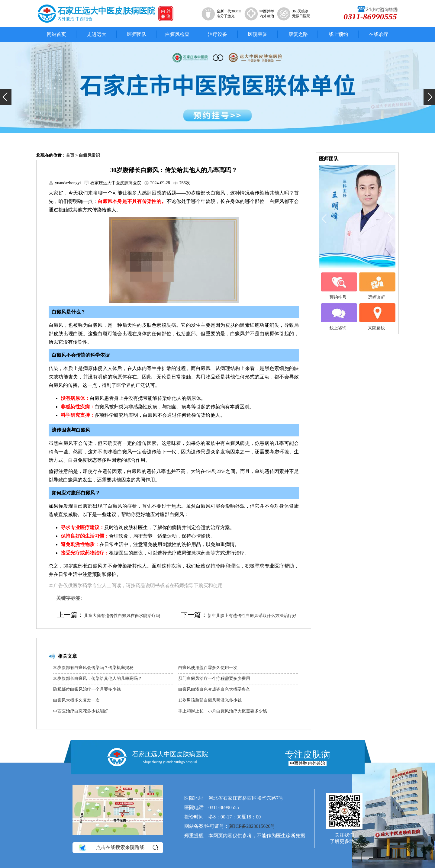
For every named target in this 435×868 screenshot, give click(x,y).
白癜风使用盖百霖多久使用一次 (208, 668)
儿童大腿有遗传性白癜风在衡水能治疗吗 (122, 616)
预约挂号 (338, 286)
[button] (6, 97)
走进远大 (97, 34)
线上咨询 (338, 317)
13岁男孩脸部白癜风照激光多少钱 (210, 700)
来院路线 (376, 317)
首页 (70, 155)
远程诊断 (376, 286)
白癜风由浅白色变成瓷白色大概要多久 (214, 689)
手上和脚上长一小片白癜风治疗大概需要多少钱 (223, 711)
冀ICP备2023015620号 (252, 826)
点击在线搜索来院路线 (118, 848)
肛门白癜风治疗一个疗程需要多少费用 (214, 678)
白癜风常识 (89, 155)
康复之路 (298, 34)
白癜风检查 (177, 34)
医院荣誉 (258, 34)
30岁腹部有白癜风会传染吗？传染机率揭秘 (93, 668)
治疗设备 (217, 34)
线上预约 (338, 34)
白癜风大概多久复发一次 (76, 700)
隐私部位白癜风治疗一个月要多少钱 (87, 689)
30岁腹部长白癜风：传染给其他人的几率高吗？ (98, 678)
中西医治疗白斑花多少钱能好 (81, 711)
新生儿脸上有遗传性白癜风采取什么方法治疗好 (252, 616)
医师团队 (137, 34)
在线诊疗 (379, 34)
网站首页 (56, 34)
